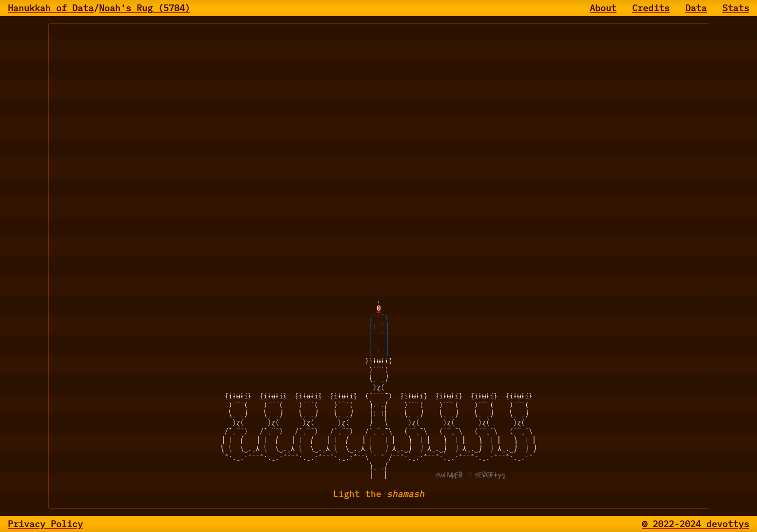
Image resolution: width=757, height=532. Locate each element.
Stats (736, 8)
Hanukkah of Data (51, 8)
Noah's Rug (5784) (145, 8)
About (603, 8)
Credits (651, 8)
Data (696, 8)
